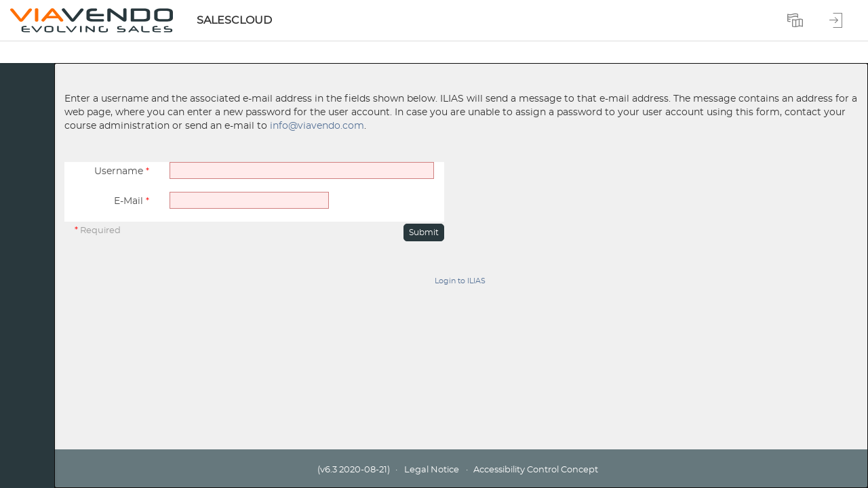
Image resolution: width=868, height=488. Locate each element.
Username (122, 171)
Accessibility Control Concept (536, 470)
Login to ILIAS (460, 281)
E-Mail (132, 201)
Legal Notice (432, 470)
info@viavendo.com (317, 126)
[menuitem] (797, 20)
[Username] (302, 170)
